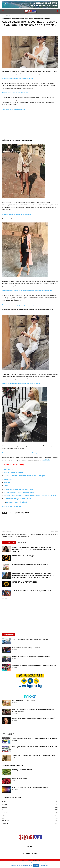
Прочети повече (44, 866)
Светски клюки (43, 18)
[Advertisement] (30, 126)
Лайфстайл (15, 18)
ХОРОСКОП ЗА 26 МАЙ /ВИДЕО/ (24, 556)
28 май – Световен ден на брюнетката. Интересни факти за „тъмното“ (33, 718)
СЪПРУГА (27, 513)
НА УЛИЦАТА (20, 513)
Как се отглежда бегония (20, 779)
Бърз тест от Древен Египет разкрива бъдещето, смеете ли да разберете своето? (16, 535)
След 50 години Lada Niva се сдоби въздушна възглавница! (30, 639)
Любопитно (21, 18)
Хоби (49, 18)
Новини (31, 18)
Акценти (8, 16)
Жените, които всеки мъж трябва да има (15, 93)
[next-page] (6, 600)
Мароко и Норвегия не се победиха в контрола (26, 648)
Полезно (36, 18)
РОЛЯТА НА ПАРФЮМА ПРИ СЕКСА (13, 109)
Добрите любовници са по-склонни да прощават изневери (21, 384)
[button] (3, 11)
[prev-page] (3, 600)
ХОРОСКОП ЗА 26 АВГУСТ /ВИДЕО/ (25, 582)
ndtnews (6, 28)
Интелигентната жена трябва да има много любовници (20, 453)
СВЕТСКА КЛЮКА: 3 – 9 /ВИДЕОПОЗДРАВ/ (25, 701)
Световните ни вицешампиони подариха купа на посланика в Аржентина (34, 665)
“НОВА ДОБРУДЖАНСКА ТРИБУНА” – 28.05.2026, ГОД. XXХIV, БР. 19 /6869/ (35, 747)
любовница (11, 513)
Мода (26, 18)
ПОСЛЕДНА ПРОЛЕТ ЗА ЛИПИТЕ (22, 770)
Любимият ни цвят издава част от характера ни (17, 79)
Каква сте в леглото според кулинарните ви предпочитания (21, 305)
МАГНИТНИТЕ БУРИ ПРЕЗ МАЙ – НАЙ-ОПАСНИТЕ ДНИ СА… (30, 787)
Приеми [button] (36, 866)
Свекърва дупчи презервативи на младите (44, 534)
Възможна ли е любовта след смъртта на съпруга (30, 565)
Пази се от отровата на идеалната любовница (17, 214)
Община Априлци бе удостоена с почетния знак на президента (31, 656)
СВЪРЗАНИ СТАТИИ (9, 542)
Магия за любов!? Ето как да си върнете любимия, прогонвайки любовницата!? (27, 291)
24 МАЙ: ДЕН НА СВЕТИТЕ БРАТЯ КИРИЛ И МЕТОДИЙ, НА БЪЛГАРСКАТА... (35, 756)
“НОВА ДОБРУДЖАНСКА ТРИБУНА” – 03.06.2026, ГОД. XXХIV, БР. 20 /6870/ (35, 738)
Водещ (9, 18)
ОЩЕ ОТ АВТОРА (22, 542)
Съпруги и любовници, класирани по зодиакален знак (32, 591)
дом (3, 16)
